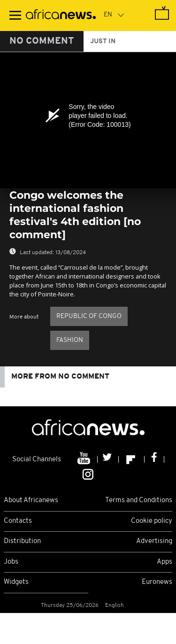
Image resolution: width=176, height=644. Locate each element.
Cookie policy (152, 521)
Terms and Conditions (139, 500)
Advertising (154, 541)
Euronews (157, 582)
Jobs (11, 562)
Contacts (18, 521)
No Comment (42, 41)
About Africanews (31, 500)
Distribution (22, 541)
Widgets (16, 582)
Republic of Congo (89, 316)
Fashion (70, 340)
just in (103, 42)
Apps (165, 562)
